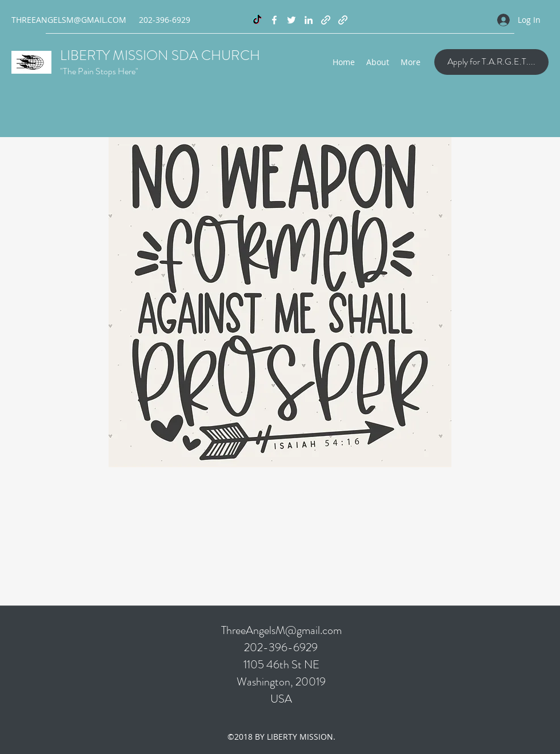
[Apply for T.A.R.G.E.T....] (491, 62)
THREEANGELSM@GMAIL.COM (69, 20)
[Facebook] (274, 20)
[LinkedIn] (309, 20)
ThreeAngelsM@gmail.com (281, 630)
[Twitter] (291, 20)
